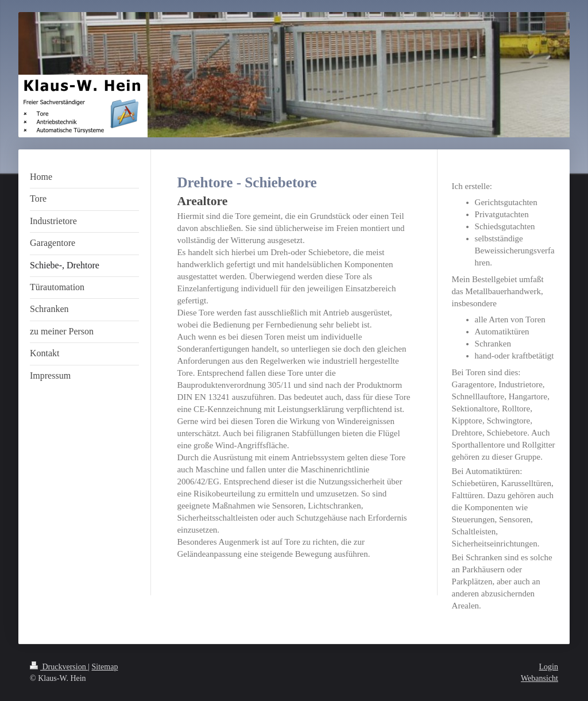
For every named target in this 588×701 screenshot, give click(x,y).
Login (549, 667)
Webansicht (539, 678)
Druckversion (59, 667)
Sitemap (105, 667)
